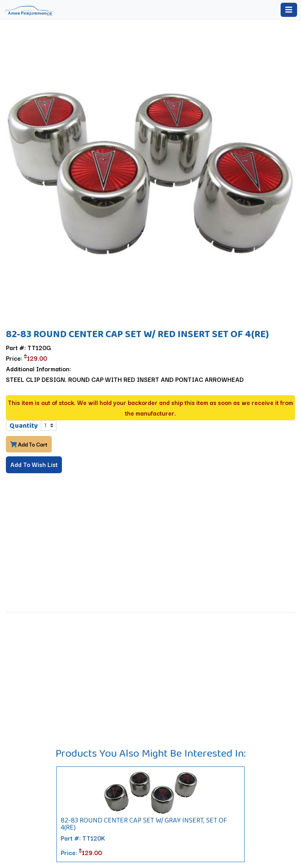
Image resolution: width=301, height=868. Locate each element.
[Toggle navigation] (289, 10)
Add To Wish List (34, 464)
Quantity (24, 425)
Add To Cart (29, 444)
